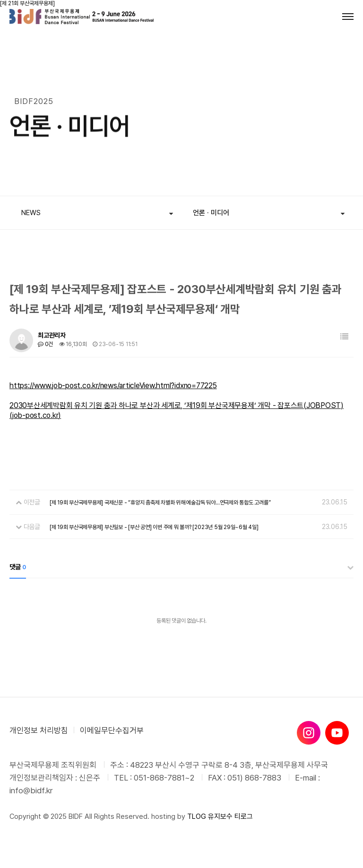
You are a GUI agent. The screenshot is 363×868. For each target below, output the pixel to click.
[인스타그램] (309, 733)
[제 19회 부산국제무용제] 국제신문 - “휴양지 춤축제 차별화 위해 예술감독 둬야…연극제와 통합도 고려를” (160, 503)
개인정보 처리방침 (39, 730)
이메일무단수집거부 (112, 730)
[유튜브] (337, 733)
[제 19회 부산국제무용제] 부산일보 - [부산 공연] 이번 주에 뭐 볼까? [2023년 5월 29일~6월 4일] (154, 527)
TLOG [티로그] (197, 816)
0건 (45, 344)
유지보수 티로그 (230, 816)
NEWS (31, 213)
